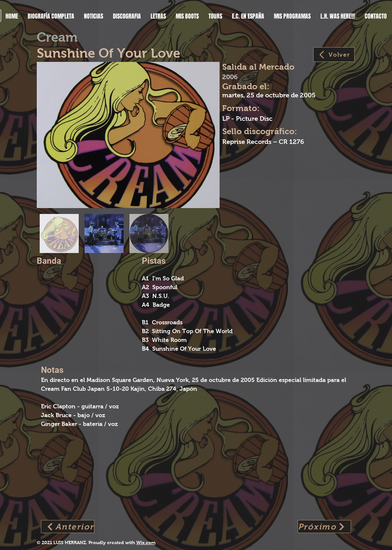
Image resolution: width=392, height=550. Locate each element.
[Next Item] (208, 135)
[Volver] (334, 55)
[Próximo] (324, 527)
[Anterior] (68, 527)
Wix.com (146, 543)
